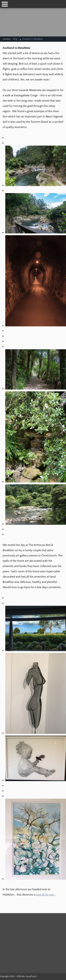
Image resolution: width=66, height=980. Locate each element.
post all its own (45, 895)
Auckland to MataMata (33, 39)
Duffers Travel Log (20, 924)
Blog (15, 39)
